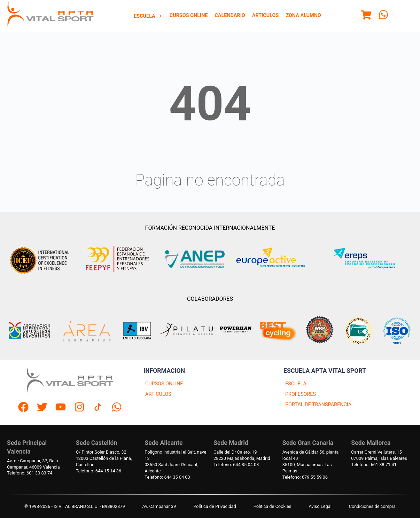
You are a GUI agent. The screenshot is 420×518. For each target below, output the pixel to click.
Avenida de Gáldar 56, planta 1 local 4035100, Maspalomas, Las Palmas (312, 461)
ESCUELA (296, 384)
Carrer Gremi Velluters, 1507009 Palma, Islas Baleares (379, 455)
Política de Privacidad (215, 506)
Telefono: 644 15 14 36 (99, 471)
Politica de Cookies (273, 506)
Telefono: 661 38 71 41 (374, 465)
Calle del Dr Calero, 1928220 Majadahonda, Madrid (242, 455)
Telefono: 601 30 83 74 (30, 473)
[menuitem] (148, 16)
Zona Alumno (303, 15)
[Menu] (366, 16)
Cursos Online (189, 15)
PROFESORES (301, 394)
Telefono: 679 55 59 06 (305, 477)
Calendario (230, 15)
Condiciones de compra (372, 506)
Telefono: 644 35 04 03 (167, 477)
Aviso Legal (320, 506)
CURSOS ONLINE (164, 384)
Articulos (266, 15)
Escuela (148, 16)
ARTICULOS (158, 394)
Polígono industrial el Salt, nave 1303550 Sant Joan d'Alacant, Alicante (175, 461)
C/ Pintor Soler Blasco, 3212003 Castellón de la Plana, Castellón (104, 458)
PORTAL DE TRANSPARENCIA (318, 405)
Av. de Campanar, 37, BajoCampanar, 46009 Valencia (33, 464)
